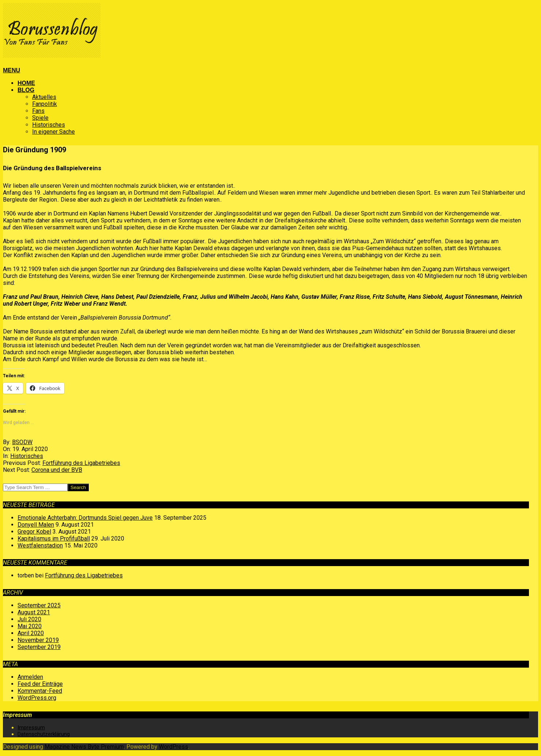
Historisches (27, 456)
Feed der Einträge (40, 684)
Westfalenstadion (40, 545)
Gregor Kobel (34, 532)
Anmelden (30, 677)
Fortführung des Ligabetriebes (81, 463)
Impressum (31, 728)
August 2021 (34, 612)
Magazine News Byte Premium (84, 747)
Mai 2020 (30, 626)
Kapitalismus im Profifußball (54, 539)
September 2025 (39, 605)
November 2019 (38, 640)
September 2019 (39, 647)
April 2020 (31, 633)
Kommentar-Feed (40, 691)
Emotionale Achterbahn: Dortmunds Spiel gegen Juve (85, 518)
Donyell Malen (36, 525)
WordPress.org (37, 698)
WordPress (174, 747)
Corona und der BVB (57, 470)
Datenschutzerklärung (44, 734)
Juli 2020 (29, 619)
